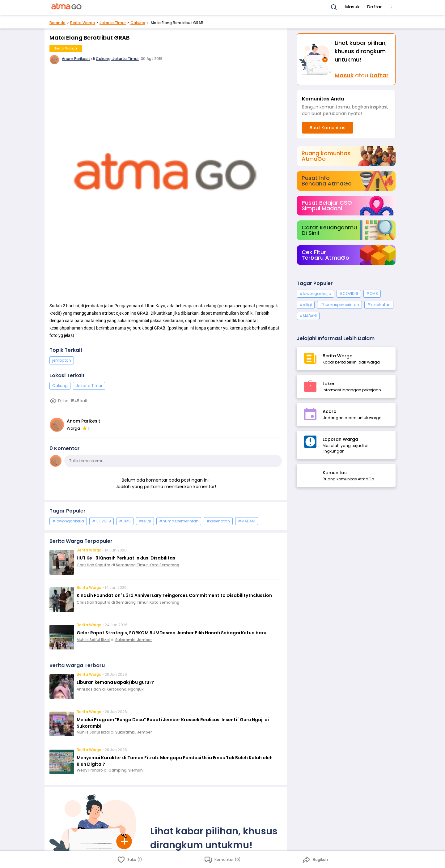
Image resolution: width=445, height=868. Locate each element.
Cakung (138, 23)
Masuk (352, 7)
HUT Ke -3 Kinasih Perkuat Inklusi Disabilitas (126, 558)
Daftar (375, 7)
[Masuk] (316, 59)
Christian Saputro (93, 565)
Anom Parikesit (76, 59)
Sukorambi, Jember (133, 640)
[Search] (334, 7)
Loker (329, 384)
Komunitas (335, 473)
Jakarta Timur (113, 23)
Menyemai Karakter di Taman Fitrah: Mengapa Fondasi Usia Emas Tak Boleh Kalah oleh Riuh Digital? (175, 761)
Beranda (57, 23)
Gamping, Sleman (126, 770)
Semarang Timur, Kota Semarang (148, 565)
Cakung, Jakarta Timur (117, 59)
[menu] (392, 7)
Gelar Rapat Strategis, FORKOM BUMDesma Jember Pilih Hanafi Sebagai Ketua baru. (172, 633)
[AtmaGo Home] (67, 7)
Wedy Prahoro (90, 770)
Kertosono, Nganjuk (125, 689)
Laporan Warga (340, 439)
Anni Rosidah (89, 689)
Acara (330, 411)
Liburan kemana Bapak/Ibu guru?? (115, 682)
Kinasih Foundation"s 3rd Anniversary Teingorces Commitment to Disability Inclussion (174, 595)
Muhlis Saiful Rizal (93, 640)
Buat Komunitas (328, 128)
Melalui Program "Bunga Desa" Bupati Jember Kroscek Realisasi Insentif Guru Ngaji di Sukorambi (173, 723)
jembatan (62, 360)
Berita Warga (83, 23)
